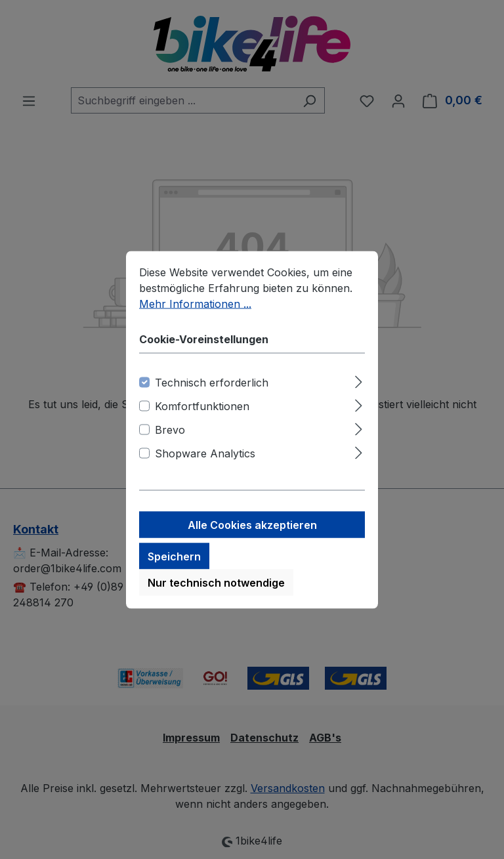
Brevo (170, 430)
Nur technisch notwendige (216, 583)
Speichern (174, 557)
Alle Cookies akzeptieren (252, 526)
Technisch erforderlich (212, 383)
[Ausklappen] (359, 381)
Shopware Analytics (205, 454)
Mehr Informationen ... (195, 304)
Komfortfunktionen (202, 407)
